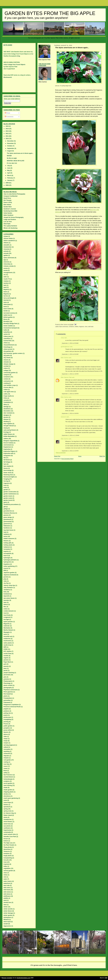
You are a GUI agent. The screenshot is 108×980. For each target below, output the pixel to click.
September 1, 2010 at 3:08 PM (70, 413)
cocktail (6, 366)
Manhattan (7, 628)
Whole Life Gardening (10, 228)
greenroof (7, 524)
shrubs (6, 794)
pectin (5, 671)
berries (6, 296)
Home (80, 456)
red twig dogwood (9, 745)
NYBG (5, 649)
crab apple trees (9, 392)
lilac (5, 607)
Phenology (7, 683)
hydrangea (7, 558)
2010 (7, 139)
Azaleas (6, 281)
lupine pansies (8, 622)
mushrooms (7, 641)
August (10, 151)
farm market (7, 466)
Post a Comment (61, 453)
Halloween (7, 526)
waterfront (7, 883)
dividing (6, 422)
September (11, 148)
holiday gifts (7, 543)
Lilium (5, 609)
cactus (6, 334)
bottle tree (7, 315)
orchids (6, 656)
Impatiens (7, 564)
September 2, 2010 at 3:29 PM (70, 451)
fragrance (82, 327)
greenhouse (7, 519)
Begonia (6, 294)
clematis (6, 362)
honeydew (7, 549)
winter (5, 907)
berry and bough (9, 298)
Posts (7, 113)
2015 (7, 126)
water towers (8, 881)
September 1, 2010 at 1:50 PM (70, 374)
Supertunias (7, 830)
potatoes (6, 711)
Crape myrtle (8, 396)
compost (6, 375)
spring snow (7, 811)
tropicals (6, 864)
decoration (7, 411)
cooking (6, 383)
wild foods (91, 327)
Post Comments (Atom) (67, 459)
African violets (8, 238)
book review (7, 309)
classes (6, 360)
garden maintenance (10, 494)
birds (5, 302)
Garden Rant (8, 207)
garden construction (10, 492)
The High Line (8, 843)
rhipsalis (6, 756)
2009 (7, 183)
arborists (6, 262)
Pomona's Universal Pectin (12, 707)
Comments (9, 117)
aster (5, 277)
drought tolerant (9, 426)
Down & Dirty (8, 202)
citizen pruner (8, 349)
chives (6, 343)
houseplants (7, 554)
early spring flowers (10, 430)
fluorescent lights (9, 477)
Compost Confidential (10, 196)
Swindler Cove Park (10, 837)
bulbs (5, 330)
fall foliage (7, 462)
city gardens (7, 351)
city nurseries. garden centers (13, 353)
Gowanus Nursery (9, 513)
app (5, 260)
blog (18, 56)
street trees (7, 824)
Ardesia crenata (9, 266)
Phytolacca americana (11, 690)
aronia (6, 270)
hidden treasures (9, 539)
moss (5, 634)
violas (5, 875)
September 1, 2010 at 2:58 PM (70, 394)
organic (6, 658)
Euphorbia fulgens (9, 451)
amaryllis (6, 245)
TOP (106, 978)
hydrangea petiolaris (10, 560)
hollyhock (7, 547)
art (4, 275)
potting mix (7, 713)
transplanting (8, 858)
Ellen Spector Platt (66, 377)
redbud (6, 747)
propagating (7, 719)
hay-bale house (8, 530)
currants (6, 400)
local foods (7, 615)
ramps (6, 739)
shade (5, 788)
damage (6, 407)
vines (86, 327)
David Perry (7, 198)
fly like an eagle (12, 158)
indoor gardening (9, 566)
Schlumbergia (8, 779)
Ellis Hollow (7, 205)
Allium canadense (9, 241)
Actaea (6, 236)
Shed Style (7, 224)
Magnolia (6, 624)
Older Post (102, 456)
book (5, 307)
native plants (8, 643)
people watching (9, 673)
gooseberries (8, 511)
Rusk (5, 771)
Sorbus (6, 805)
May (9, 170)
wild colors (7, 888)
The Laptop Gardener (10, 226)
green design (8, 517)
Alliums (6, 243)
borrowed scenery (9, 313)
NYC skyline (7, 651)
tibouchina (7, 849)
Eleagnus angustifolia (10, 441)
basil (5, 287)
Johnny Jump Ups (9, 585)
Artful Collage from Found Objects (14, 65)
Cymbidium (7, 402)
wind (5, 900)
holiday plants (8, 545)
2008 (7, 185)
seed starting (8, 785)
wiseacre (63, 417)
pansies (6, 660)
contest (6, 379)
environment (8, 445)
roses (5, 766)
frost (5, 485)
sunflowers (7, 828)
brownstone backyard (10, 328)
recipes (6, 743)
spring (6, 809)
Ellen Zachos (65, 358)
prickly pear (7, 717)
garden (6, 490)
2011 (7, 136)
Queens (6, 732)
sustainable (7, 832)
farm (5, 464)
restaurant (7, 753)
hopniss (6, 551)
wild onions (7, 892)
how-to (6, 556)
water (5, 879)
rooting (6, 762)
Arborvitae (7, 264)
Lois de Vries (8, 222)
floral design (7, 470)
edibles (77, 327)
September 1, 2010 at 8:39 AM (70, 343)
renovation (7, 749)
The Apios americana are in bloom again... (20, 153)
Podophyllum (8, 698)
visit (5, 877)
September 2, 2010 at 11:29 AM (70, 435)
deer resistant (8, 413)
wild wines (7, 894)
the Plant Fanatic (9, 845)
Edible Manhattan (9, 436)
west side (7, 885)
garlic (5, 502)
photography (8, 688)
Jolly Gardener (8, 588)
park (5, 664)
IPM (5, 570)
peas (5, 668)
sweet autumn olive (10, 834)
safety (5, 773)
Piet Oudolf (7, 694)
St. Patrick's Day (9, 813)
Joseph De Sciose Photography (14, 217)
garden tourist (8, 500)
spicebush (7, 807)
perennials (7, 675)
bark (5, 285)
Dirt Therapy (7, 200)
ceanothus (7, 339)
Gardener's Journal (10, 209)
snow (5, 800)
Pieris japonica (8, 692)
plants (5, 696)
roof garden (7, 760)
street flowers (8, 822)
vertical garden (8, 871)
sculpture (7, 781)
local (5, 613)
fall (4, 458)
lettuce (6, 605)
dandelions (7, 409)
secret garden (8, 783)
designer (6, 415)
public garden (8, 726)
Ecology (6, 432)
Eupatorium (7, 447)
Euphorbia (7, 449)
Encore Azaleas (8, 443)
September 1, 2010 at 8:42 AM (70, 354)
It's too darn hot (12, 163)
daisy (5, 405)
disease (6, 419)
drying (6, 428)
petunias (6, 679)
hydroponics (8, 562)
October (10, 146)
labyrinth (6, 596)
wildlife (6, 898)
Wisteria (6, 920)
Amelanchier (8, 247)
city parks (7, 356)
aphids (6, 255)
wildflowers (7, 896)
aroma (6, 268)
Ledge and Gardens (10, 220)
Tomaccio (7, 851)
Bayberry (6, 290)
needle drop (7, 645)
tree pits (6, 860)
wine (5, 905)
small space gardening (11, 798)
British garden (8, 317)
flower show (7, 473)
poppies (6, 709)
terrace (6, 839)
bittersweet (7, 304)
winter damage (8, 913)
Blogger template (7, 978)
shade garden (8, 790)
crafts (5, 394)
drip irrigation (8, 424)
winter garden (8, 915)
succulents (7, 826)
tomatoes (6, 854)
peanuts (6, 666)
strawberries (7, 819)
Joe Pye (6, 583)
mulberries (7, 639)
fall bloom (7, 460)
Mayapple (7, 632)
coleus (6, 368)
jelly (5, 579)
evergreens (7, 456)
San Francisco (8, 775)
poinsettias (7, 700)
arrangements (8, 273)
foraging (6, 479)
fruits (5, 488)
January (10, 180)
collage (6, 370)
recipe (5, 741)
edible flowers (8, 434)
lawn (5, 602)
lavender (6, 600)
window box (7, 902)
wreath (6, 924)
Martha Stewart (8, 630)
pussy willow (8, 730)
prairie (6, 715)
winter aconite (8, 909)
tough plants (8, 856)
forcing (6, 481)
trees (5, 862)
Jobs (5, 581)
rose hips (6, 764)
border (6, 311)
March (9, 175)
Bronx (5, 319)
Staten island (8, 815)
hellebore (6, 534)
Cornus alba (7, 387)
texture (6, 841)
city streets (7, 358)
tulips (5, 866)
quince (6, 734)
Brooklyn (6, 321)
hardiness (7, 528)
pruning (6, 722)
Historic (6, 541)
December (11, 141)
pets (5, 677)
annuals (6, 253)
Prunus (6, 724)
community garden (9, 373)
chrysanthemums (9, 345)
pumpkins (7, 728)
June (9, 168)
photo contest (8, 685)
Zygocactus (7, 926)
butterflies (7, 332)
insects (6, 568)
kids (5, 592)
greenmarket (8, 522)
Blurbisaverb (8, 77)
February (10, 178)
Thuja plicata (8, 847)
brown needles (8, 326)
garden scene (8, 498)
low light (6, 620)
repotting (6, 751)
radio (5, 737)
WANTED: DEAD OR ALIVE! (16, 161)
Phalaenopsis (8, 681)
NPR (5, 647)
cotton (6, 390)
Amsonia (6, 249)
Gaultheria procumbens (11, 504)
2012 (7, 134)
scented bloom (8, 777)
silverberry (7, 796)
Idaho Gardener (8, 215)
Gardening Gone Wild (10, 211)
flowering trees (8, 475)
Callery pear (7, 336)
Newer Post (57, 456)
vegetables (7, 868)
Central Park (7, 341)
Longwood (7, 617)
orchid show (7, 654)
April (9, 173)
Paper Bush (7, 662)
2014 (7, 129)
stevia (5, 817)
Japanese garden (9, 573)
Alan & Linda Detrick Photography (14, 194)
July (9, 166)
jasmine (6, 577)
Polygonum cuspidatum (11, 705)
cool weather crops (10, 385)
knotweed (7, 594)
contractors (7, 381)
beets (5, 292)
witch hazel (7, 922)
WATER (9, 156)
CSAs (5, 398)
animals (6, 251)
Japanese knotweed (10, 575)
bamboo (6, 283)
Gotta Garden (8, 213)
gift (5, 507)
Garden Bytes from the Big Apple (50, 13)
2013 (7, 131)
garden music (8, 496)
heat (5, 532)
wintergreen (7, 917)
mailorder (7, 626)
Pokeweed (7, 702)
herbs (5, 536)
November (11, 143)
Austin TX (7, 279)
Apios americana (64, 327)
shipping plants (8, 792)
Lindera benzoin (9, 611)
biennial (6, 300)
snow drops (7, 803)
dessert (6, 417)
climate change (8, 364)
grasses (6, 515)
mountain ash (8, 636)
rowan (5, 768)
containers (71, 327)
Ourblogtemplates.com (24, 978)
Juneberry (7, 590)
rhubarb (6, 758)
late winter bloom (9, 598)
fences (6, 468)
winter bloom (8, 911)
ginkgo (6, 509)
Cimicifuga (7, 347)
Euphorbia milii (8, 453)
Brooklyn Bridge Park (10, 324)
